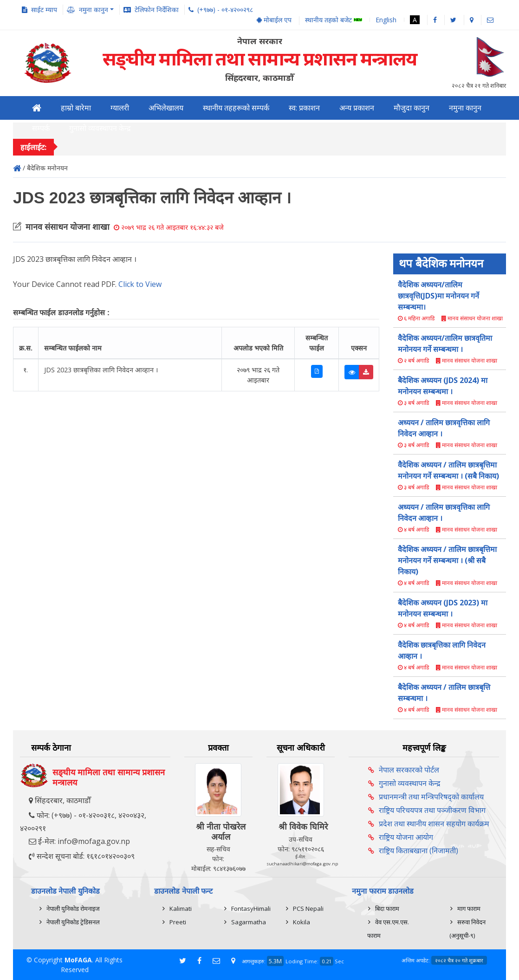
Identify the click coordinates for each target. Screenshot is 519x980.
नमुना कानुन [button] (94, 10)
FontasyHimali (251, 909)
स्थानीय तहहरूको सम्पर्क (236, 108)
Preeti (178, 922)
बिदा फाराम (387, 909)
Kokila (302, 922)
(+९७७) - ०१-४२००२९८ (225, 10)
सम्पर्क (41, 128)
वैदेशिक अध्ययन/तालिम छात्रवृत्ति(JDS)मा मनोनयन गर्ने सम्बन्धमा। (438, 296)
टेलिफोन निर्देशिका (157, 10)
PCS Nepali (308, 909)
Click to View (140, 284)
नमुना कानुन (465, 108)
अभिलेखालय (166, 108)
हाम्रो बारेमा (76, 108)
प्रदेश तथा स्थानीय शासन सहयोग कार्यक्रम (434, 824)
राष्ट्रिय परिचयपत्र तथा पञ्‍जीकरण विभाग (432, 810)
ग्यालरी (120, 108)
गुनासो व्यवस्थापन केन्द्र (100, 128)
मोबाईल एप (274, 20)
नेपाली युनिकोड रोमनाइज (73, 909)
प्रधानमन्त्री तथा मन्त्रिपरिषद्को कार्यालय (431, 797)
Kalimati (181, 909)
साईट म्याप (44, 10)
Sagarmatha (249, 922)
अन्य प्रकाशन (357, 108)
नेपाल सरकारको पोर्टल (409, 770)
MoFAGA (78, 960)
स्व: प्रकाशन (304, 108)
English (386, 20)
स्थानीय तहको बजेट (334, 20)
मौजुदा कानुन (412, 108)
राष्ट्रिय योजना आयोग (406, 837)
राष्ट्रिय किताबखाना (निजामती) (418, 850)
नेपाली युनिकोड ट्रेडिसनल (73, 922)
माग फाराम (469, 909)
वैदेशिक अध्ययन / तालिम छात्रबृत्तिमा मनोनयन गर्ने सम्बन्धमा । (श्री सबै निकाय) (447, 560)
